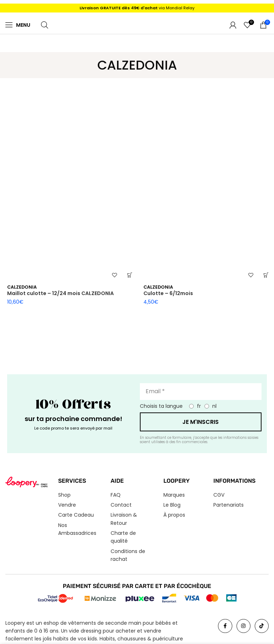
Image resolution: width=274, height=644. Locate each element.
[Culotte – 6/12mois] (205, 181)
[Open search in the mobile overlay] (45, 25)
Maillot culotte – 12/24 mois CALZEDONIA (60, 293)
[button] (130, 275)
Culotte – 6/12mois (168, 293)
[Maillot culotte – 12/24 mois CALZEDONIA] (69, 181)
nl (214, 406)
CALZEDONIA (22, 287)
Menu (23, 25)
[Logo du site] (137, 25)
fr (199, 406)
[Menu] (9, 25)
